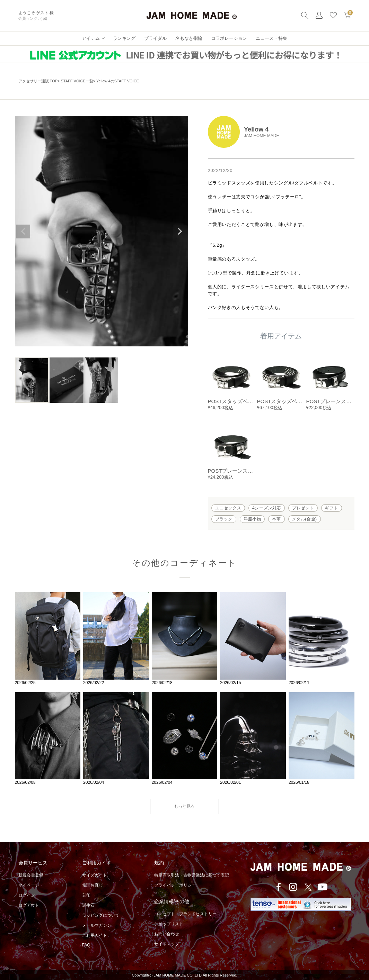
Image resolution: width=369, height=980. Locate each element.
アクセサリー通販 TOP (38, 81)
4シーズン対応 (267, 508)
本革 (276, 519)
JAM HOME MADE (261, 136)
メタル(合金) (305, 519)
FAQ (86, 945)
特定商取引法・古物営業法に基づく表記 (192, 875)
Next (180, 232)
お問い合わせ (167, 934)
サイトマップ (167, 944)
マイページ (29, 885)
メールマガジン (97, 925)
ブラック (224, 519)
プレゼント (303, 508)
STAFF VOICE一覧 (77, 81)
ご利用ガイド (95, 935)
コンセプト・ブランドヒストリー (185, 914)
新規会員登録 (31, 875)
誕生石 (88, 905)
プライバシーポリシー (175, 885)
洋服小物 (252, 519)
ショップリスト (169, 924)
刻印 (86, 895)
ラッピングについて (101, 915)
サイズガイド (95, 875)
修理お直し (93, 885)
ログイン (27, 895)
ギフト (332, 508)
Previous (23, 232)
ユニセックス (228, 508)
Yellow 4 (256, 129)
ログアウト (29, 905)
